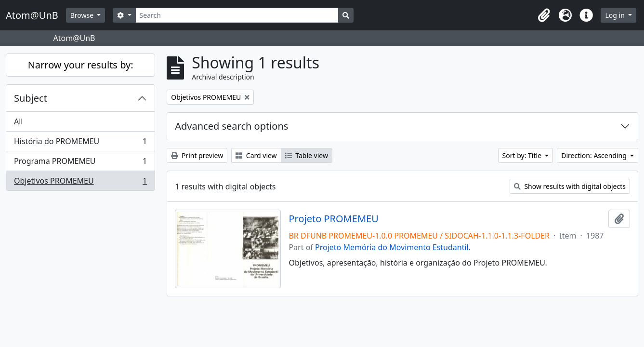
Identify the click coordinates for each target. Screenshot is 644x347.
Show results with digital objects (570, 186)
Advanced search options (231, 126)
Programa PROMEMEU (80, 163)
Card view (256, 155)
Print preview (197, 155)
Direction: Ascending (595, 155)
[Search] (237, 15)
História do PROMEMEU (80, 143)
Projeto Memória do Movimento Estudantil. (393, 247)
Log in (616, 15)
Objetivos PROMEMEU (80, 183)
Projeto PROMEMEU (333, 219)
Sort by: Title (523, 155)
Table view (307, 155)
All (18, 121)
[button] (544, 15)
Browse (83, 15)
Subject (31, 98)
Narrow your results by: (81, 65)
